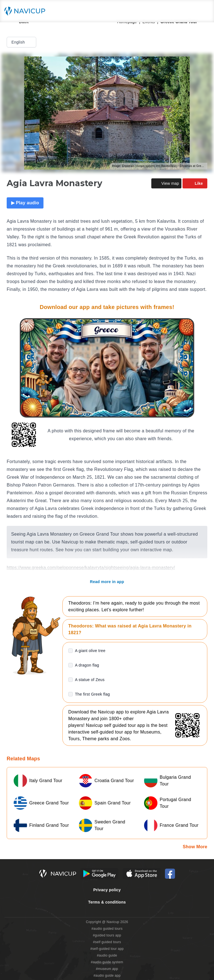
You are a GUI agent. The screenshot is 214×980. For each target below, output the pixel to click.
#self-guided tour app (107, 949)
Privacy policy (107, 890)
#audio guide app (107, 976)
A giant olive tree (90, 651)
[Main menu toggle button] (204, 11)
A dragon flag (87, 665)
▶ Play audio (25, 203)
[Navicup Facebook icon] (170, 874)
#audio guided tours (107, 929)
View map (166, 183)
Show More (195, 847)
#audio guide (107, 955)
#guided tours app (107, 935)
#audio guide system (107, 962)
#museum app (107, 969)
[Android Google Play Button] (99, 874)
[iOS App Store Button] (142, 874)
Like (195, 183)
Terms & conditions (107, 902)
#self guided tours (107, 942)
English (22, 42)
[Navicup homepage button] (27, 11)
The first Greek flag (92, 694)
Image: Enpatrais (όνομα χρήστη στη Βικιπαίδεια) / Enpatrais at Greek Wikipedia (160, 166)
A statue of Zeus (90, 680)
